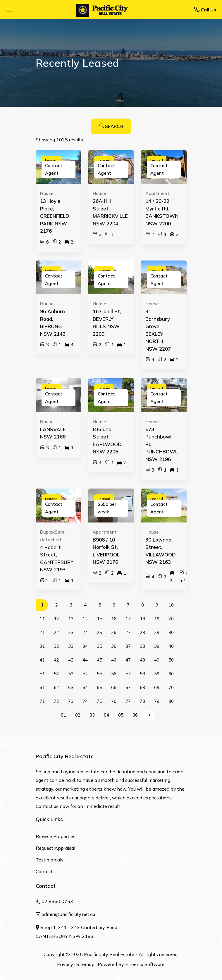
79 (157, 701)
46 (114, 660)
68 (142, 687)
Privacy (65, 964)
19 (157, 619)
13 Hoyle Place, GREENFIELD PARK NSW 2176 (55, 216)
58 (142, 674)
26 (114, 632)
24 (85, 632)
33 (71, 646)
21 (42, 632)
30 (171, 632)
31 (42, 646)
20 (171, 619)
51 (42, 674)
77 (128, 701)
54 (85, 674)
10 (171, 605)
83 (92, 715)
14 (85, 619)
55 (99, 674)
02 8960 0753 (57, 901)
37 (128, 646)
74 (85, 701)
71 (42, 701)
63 (71, 687)
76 (114, 701)
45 (99, 660)
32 (56, 646)
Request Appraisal (55, 848)
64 (85, 687)
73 (71, 701)
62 (56, 687)
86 (135, 715)
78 (142, 701)
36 (114, 646)
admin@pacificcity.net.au (68, 914)
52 (56, 674)
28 (142, 632)
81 (63, 715)
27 (128, 632)
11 (42, 619)
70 (171, 687)
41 (42, 660)
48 (142, 660)
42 (56, 660)
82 (78, 715)
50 (171, 660)
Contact (44, 871)
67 (128, 687)
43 (71, 660)
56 (114, 674)
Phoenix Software (145, 964)
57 (128, 674)
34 (85, 646)
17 (128, 619)
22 (56, 632)
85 (121, 715)
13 (71, 619)
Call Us (205, 10)
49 (157, 660)
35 (99, 646)
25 (99, 632)
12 (56, 619)
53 (71, 674)
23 (71, 632)
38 (142, 646)
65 (99, 687)
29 (157, 632)
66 (114, 687)
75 (99, 701)
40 (171, 646)
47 (128, 660)
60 (171, 674)
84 (106, 715)
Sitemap (85, 964)
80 (171, 701)
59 (157, 674)
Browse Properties (56, 836)
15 (99, 619)
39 (157, 646)
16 (114, 619)
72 (56, 701)
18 (142, 619)
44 (85, 660)
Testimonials (50, 860)
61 (42, 687)
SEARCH (111, 126)
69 (157, 687)
